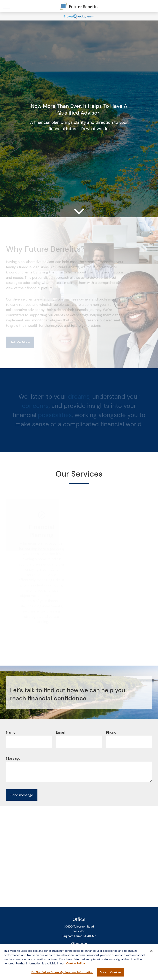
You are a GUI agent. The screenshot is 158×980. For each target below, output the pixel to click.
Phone (111, 732)
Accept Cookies (110, 974)
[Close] (151, 953)
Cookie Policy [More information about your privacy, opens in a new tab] (76, 965)
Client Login (79, 944)
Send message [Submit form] (22, 795)
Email (60, 732)
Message (13, 758)
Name (11, 732)
